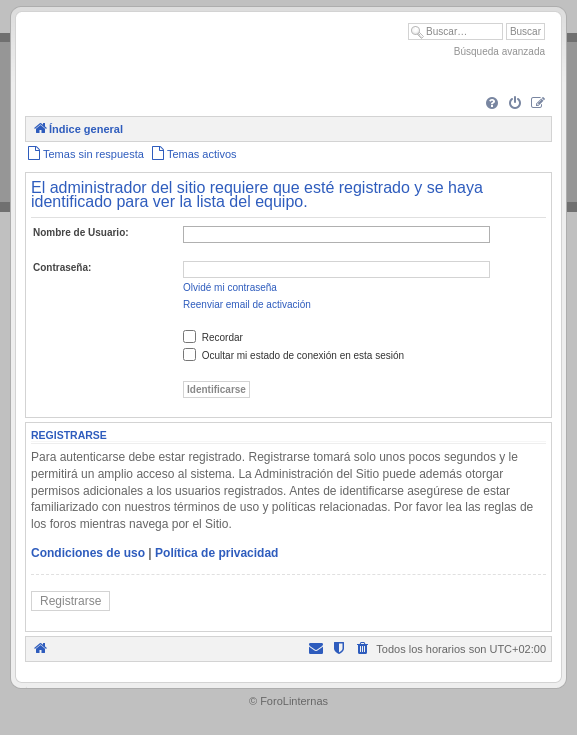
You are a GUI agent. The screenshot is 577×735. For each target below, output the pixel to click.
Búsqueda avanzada (499, 51)
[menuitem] (492, 104)
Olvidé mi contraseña (230, 287)
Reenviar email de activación (247, 304)
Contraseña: (62, 267)
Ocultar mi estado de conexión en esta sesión (293, 355)
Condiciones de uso (88, 553)
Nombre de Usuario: (81, 232)
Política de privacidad (216, 553)
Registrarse (70, 601)
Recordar (213, 337)
